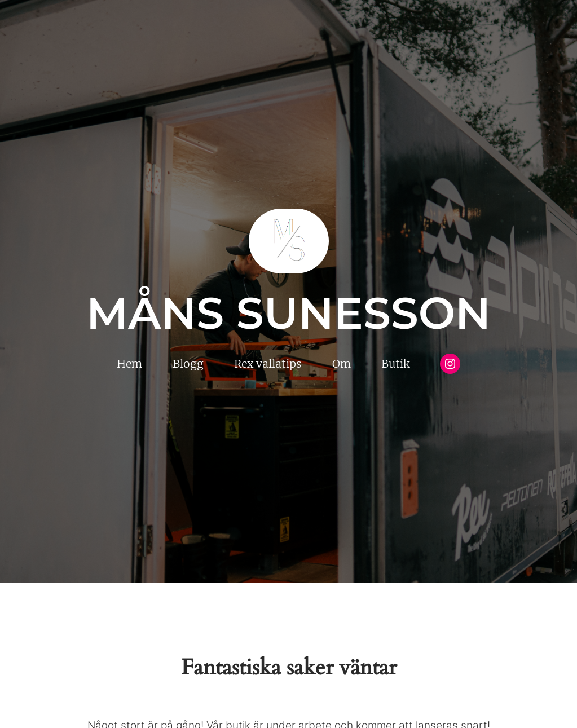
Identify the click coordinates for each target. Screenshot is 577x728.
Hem (129, 364)
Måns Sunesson (288, 313)
